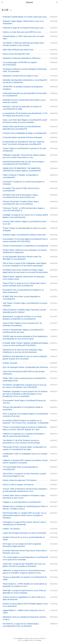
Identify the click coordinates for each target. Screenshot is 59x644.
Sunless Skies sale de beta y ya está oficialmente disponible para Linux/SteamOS (22, 128)
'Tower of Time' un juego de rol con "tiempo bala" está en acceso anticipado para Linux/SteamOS (24, 284)
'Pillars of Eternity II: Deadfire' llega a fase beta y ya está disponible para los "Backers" (24, 311)
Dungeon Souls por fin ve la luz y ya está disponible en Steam (24, 538)
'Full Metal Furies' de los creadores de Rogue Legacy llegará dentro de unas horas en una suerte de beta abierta (25, 271)
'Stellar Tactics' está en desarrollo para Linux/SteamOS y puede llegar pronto (24, 379)
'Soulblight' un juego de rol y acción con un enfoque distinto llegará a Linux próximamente (25, 216)
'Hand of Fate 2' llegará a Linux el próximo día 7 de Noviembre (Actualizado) (22, 324)
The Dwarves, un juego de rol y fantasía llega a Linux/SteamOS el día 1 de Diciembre (21, 625)
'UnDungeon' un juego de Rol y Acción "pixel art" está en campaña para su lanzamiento (24, 523)
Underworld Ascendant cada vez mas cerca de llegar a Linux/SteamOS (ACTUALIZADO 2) (24, 163)
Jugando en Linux (23, 638)
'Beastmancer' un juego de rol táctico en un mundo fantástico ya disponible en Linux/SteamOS (22, 318)
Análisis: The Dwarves (11, 529)
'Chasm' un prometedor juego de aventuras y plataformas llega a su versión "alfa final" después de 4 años (25, 428)
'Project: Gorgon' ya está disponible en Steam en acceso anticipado (24, 229)
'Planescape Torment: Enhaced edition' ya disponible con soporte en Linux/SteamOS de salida (24, 448)
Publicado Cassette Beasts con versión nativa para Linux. (25, 17)
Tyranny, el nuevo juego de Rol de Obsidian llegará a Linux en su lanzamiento (25, 605)
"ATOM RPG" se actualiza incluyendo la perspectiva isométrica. (23, 88)
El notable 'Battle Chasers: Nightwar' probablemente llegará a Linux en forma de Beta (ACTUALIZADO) (25, 344)
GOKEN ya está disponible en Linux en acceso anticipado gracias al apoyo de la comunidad (25, 358)
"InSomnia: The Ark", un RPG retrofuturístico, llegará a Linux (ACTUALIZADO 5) (24, 209)
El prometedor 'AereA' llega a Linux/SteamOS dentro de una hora (24, 402)
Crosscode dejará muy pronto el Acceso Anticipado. (23, 137)
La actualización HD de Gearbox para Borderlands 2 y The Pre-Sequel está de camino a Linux (25, 114)
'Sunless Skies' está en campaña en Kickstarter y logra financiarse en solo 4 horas (24, 497)
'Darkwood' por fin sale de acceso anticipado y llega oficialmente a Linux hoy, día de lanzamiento (22, 351)
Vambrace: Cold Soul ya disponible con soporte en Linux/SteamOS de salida (22, 108)
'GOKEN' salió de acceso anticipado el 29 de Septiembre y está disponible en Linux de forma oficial (25, 338)
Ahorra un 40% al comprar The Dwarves (18, 485)
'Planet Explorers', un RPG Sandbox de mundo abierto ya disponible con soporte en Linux (25, 585)
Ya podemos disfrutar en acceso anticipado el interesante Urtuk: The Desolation (25, 70)
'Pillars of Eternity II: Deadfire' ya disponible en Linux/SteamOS (21, 176)
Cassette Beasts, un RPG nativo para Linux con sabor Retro (24, 37)
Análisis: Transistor (10, 363)
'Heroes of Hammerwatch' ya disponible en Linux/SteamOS (26, 246)
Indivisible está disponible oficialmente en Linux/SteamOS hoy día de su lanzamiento (25, 81)
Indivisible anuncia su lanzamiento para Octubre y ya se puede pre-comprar (24, 101)
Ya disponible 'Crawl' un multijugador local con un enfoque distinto (25, 455)
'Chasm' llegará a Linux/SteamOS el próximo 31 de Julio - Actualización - (25, 150)
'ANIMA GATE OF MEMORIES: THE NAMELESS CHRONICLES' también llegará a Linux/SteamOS (22, 169)
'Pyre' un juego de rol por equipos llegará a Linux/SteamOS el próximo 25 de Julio (25, 415)
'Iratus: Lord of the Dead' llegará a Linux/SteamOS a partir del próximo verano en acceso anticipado (25, 121)
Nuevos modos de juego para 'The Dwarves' (20, 480)
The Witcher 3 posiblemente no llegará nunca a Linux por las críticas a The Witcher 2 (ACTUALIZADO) (25, 386)
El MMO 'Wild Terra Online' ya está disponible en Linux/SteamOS (22, 298)
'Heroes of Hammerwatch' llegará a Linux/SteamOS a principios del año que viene (23, 331)
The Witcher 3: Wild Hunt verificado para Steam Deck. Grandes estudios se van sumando (23, 44)
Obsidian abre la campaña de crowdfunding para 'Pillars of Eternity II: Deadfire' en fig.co (25, 508)
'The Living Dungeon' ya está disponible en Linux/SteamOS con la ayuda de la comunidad (25, 558)
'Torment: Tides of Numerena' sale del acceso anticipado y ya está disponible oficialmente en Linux (25, 490)
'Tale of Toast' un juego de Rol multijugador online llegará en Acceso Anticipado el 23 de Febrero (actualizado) (24, 264)
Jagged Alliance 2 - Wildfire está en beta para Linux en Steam (24, 612)
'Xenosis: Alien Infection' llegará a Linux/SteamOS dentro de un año (25, 223)
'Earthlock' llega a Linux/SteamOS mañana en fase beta (24, 235)
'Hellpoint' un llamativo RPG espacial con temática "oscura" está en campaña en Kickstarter (25, 462)
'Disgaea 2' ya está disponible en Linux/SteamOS (22, 502)
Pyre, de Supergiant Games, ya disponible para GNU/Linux (26, 367)
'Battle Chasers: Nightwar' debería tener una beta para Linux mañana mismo (24, 278)
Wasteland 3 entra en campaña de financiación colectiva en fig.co (24, 618)
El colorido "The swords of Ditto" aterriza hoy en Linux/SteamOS (21, 189)
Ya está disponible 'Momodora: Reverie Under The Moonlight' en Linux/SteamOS (22, 258)
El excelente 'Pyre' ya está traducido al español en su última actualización (23, 291)
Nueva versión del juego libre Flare (16, 54)
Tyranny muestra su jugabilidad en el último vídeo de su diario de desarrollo (24, 598)
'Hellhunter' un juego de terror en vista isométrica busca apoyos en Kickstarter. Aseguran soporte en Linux (24, 572)
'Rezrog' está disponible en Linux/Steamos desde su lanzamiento (23, 408)
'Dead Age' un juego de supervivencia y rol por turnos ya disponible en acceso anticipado (24, 592)
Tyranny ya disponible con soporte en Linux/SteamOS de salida (25, 578)
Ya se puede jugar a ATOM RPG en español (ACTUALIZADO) (20, 64)
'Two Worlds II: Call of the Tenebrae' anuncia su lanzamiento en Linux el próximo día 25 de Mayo (21, 442)
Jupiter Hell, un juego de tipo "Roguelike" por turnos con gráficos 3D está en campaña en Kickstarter (24, 565)
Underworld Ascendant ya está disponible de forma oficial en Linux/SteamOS (25, 94)
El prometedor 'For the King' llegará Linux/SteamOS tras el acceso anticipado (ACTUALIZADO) (25, 240)
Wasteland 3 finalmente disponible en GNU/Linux (22, 58)
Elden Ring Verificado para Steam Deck (18, 50)
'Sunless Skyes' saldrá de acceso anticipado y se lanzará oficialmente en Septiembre (25, 251)
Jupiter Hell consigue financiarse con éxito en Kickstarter (25, 533)
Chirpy (39, 640)
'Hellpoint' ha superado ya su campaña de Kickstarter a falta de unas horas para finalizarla (24, 435)
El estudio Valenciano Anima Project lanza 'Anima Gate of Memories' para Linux (25, 552)
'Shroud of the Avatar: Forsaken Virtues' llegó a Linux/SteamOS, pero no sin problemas (21, 203)
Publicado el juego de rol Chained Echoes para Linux (23, 28)
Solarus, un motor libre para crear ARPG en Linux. (22, 32)
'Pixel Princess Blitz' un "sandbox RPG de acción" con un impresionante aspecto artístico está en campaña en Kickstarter (24, 515)
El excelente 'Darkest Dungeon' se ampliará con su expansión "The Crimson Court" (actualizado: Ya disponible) (26, 422)
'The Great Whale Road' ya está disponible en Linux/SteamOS (20, 468)
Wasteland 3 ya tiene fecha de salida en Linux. (21, 76)
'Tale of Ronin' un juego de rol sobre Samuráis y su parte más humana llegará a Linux (24, 475)
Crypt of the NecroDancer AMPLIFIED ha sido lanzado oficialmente (24, 373)
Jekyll (26, 640)
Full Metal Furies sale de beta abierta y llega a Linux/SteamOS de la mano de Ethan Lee (20, 196)
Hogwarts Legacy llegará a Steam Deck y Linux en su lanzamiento (23, 22)
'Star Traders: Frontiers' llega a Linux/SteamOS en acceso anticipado (25, 304)
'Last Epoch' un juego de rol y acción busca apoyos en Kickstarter (24, 183)
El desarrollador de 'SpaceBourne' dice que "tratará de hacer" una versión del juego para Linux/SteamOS (24, 143)
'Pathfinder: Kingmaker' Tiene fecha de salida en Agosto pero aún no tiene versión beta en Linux (24, 156)
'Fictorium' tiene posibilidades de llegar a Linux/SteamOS (25, 133)
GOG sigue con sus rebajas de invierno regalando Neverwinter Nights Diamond (22, 545)
